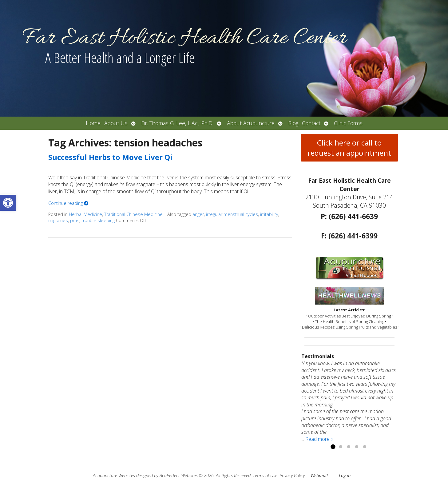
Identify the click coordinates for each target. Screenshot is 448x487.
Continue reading (68, 203)
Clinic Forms (348, 123)
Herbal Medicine (85, 214)
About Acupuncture (251, 123)
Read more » (319, 439)
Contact (311, 123)
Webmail (319, 475)
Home (93, 123)
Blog (293, 123)
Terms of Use (265, 475)
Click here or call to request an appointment (349, 148)
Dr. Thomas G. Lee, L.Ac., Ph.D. (177, 123)
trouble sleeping (98, 220)
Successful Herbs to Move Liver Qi (110, 157)
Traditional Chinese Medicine (133, 214)
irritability (269, 214)
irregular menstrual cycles (232, 214)
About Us (116, 123)
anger (198, 214)
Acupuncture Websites (114, 475)
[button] (8, 203)
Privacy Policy (292, 475)
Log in (345, 475)
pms (75, 220)
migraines (58, 220)
